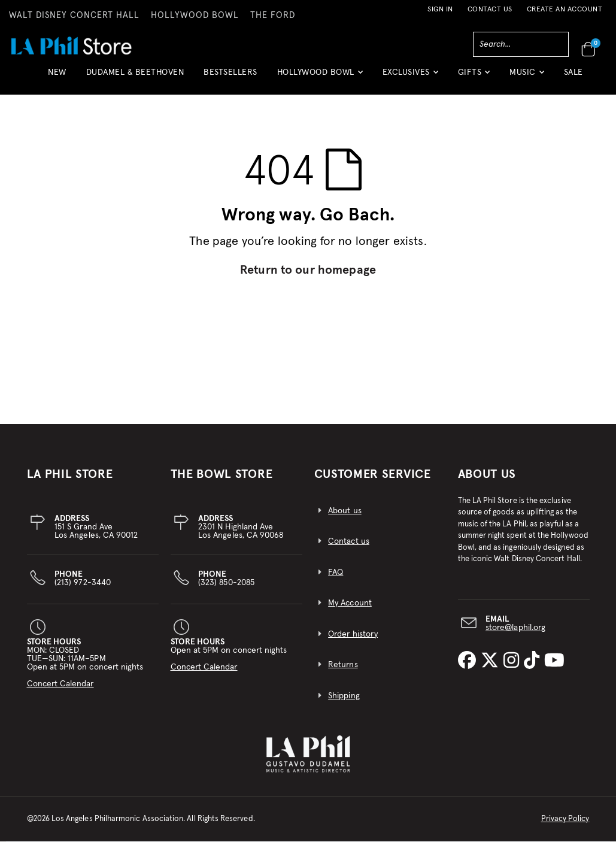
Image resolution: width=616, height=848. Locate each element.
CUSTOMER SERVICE (373, 481)
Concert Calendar (60, 690)
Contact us (349, 549)
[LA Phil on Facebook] (469, 668)
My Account (350, 610)
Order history (353, 641)
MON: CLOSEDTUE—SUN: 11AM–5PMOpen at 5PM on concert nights (85, 670)
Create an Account (565, 10)
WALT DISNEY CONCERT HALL (74, 16)
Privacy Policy (565, 826)
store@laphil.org (515, 634)
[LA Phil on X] (492, 668)
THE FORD (273, 16)
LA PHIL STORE (70, 481)
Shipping (344, 703)
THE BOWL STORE (222, 481)
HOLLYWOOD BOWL (195, 16)
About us (345, 517)
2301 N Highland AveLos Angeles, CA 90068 (241, 534)
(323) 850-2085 (226, 585)
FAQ (336, 579)
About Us (487, 481)
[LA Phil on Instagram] (514, 668)
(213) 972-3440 (83, 585)
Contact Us (490, 10)
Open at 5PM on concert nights (229, 661)
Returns (343, 672)
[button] (320, 77)
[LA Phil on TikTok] (534, 668)
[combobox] (521, 44)
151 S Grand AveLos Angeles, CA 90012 (96, 534)
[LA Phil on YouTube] (554, 668)
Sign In (440, 10)
